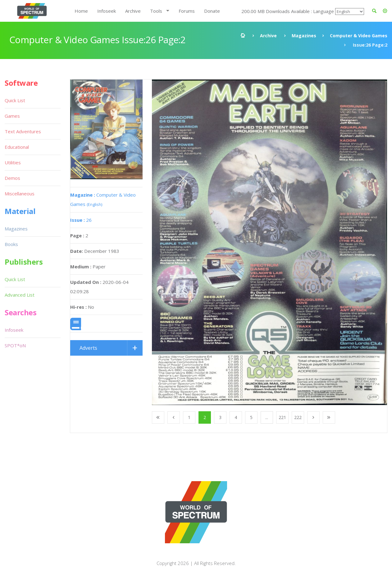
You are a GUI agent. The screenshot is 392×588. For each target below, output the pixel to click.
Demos (12, 178)
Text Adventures (23, 131)
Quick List (15, 100)
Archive (133, 11)
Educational (17, 147)
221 (282, 417)
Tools (156, 11)
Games (12, 116)
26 (81, 220)
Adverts (88, 348)
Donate (212, 11)
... (267, 417)
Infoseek (107, 11)
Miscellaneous (20, 194)
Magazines (304, 36)
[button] (385, 11)
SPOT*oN (15, 345)
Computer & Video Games (359, 36)
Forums (187, 11)
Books (11, 244)
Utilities (13, 162)
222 (298, 417)
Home (81, 11)
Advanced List (20, 295)
